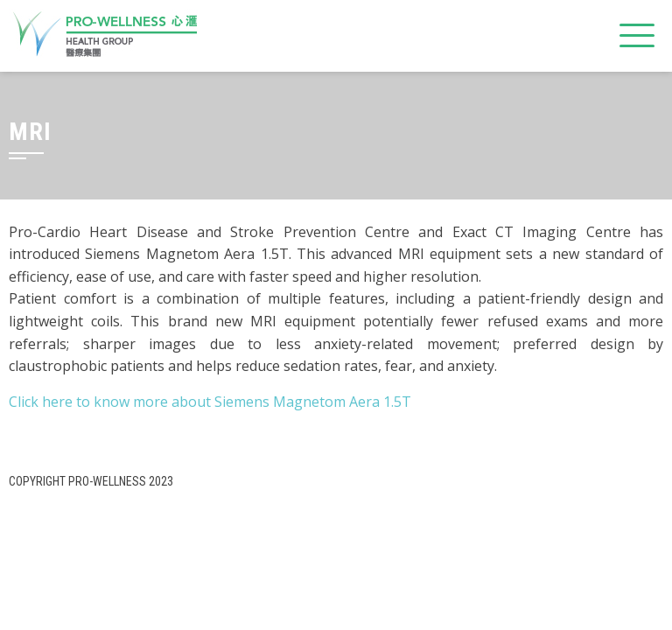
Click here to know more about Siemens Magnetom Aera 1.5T (210, 402)
